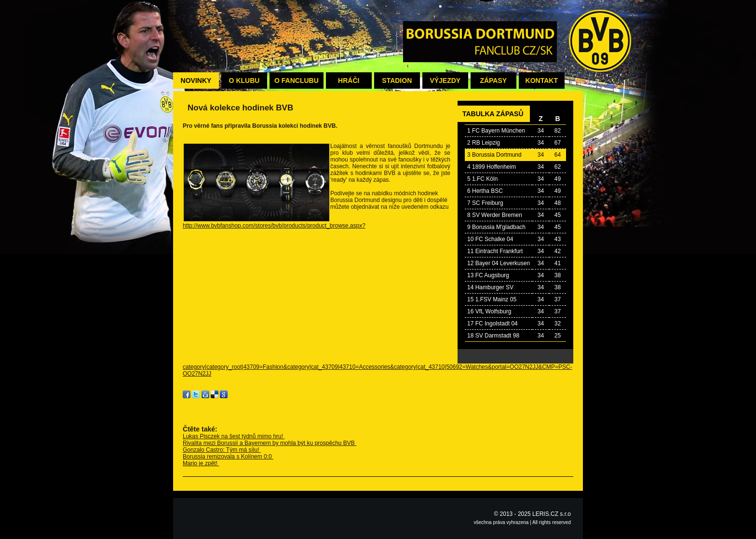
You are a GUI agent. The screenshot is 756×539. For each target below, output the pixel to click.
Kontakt (542, 81)
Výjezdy (445, 81)
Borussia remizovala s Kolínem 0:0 (228, 457)
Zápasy (493, 81)
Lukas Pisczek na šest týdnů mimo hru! (234, 436)
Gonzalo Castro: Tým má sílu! (222, 450)
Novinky (196, 81)
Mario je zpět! (201, 463)
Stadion (397, 81)
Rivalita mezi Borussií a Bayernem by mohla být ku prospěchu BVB (270, 443)
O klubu (244, 81)
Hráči (349, 81)
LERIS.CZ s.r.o (552, 514)
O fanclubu (297, 81)
